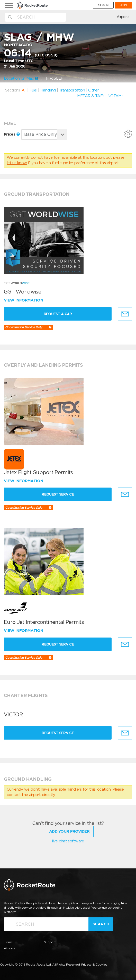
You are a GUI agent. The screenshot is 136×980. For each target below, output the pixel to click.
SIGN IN (103, 5)
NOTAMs (115, 96)
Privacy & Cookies (94, 964)
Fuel (33, 90)
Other (93, 90)
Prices (12, 134)
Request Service (58, 494)
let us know (17, 163)
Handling (48, 90)
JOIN (124, 5)
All (24, 90)
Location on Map (21, 78)
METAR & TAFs (91, 96)
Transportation (72, 90)
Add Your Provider (69, 831)
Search (101, 924)
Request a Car (58, 314)
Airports (123, 17)
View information (24, 300)
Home (8, 942)
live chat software (68, 841)
